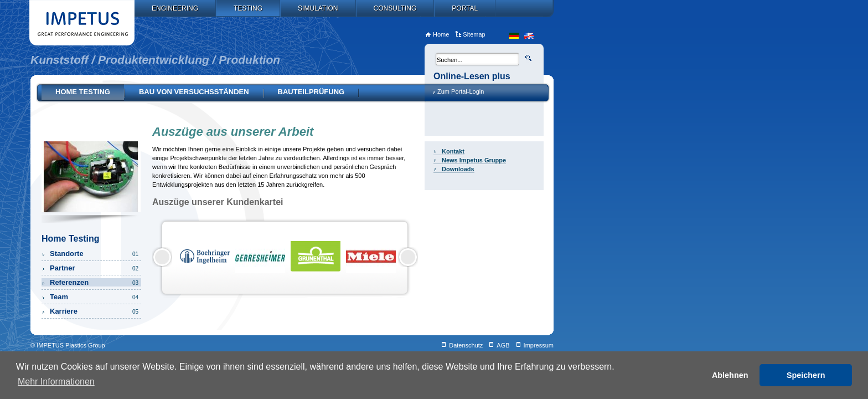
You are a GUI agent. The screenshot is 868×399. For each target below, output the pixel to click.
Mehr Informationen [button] (56, 382)
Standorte (95, 254)
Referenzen (95, 282)
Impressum (539, 345)
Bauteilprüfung (311, 92)
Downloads (458, 169)
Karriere (95, 311)
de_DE (514, 36)
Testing (248, 8)
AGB (503, 345)
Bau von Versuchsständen (194, 92)
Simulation (318, 8)
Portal (465, 8)
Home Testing (83, 92)
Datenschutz (466, 345)
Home (441, 34)
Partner (95, 268)
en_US (529, 36)
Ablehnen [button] (730, 375)
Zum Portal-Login (461, 91)
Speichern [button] (806, 375)
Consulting (395, 8)
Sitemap (474, 34)
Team (95, 297)
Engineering (175, 8)
